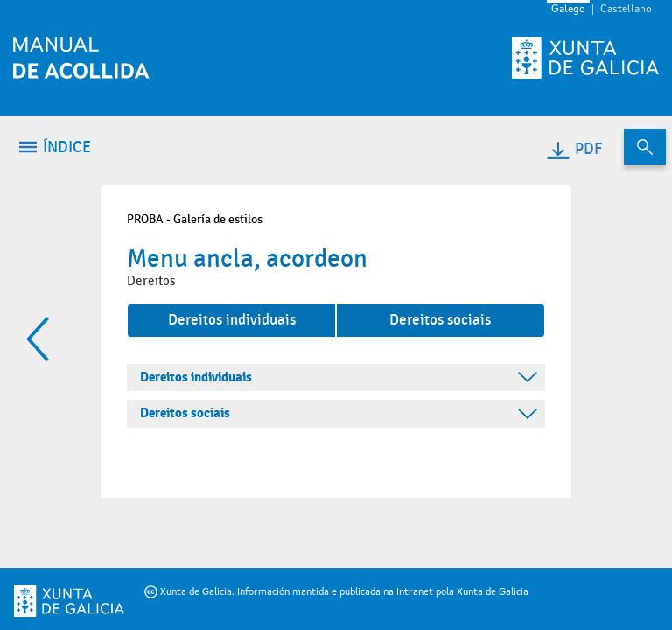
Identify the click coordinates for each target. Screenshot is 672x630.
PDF (574, 149)
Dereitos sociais (440, 320)
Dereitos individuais (232, 320)
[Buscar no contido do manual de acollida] (645, 147)
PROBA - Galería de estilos (195, 219)
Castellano (626, 10)
